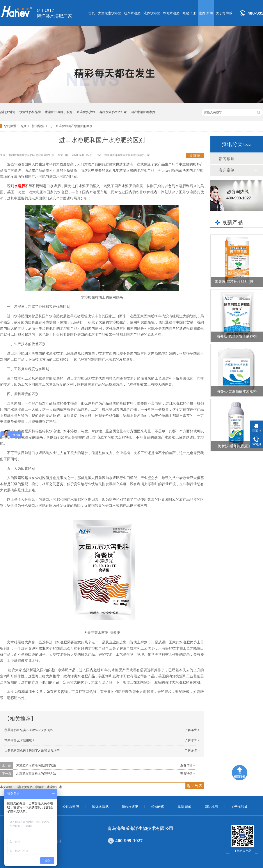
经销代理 (189, 13)
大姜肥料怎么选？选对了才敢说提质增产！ (34, 751)
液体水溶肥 (152, 13)
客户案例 (227, 170)
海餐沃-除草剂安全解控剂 (237, 336)
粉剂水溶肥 (132, 13)
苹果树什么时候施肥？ (20, 740)
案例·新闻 (206, 13)
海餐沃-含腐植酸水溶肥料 (237, 391)
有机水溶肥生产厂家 (113, 112)
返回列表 (195, 156)
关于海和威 (224, 13)
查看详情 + (188, 765)
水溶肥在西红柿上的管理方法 (36, 774)
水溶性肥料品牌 (30, 112)
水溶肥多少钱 (86, 112)
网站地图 (211, 807)
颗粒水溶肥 (171, 13)
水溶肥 (20, 186)
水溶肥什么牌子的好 (59, 112)
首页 (92, 13)
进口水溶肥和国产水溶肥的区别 (71, 126)
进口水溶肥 (25, 787)
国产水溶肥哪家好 (143, 112)
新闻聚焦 (38, 126)
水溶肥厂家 (55, 787)
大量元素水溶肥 (109, 13)
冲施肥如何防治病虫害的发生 (36, 765)
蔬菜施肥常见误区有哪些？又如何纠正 (30, 730)
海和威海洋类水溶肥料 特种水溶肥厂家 (32, 155)
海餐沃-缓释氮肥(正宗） (237, 446)
